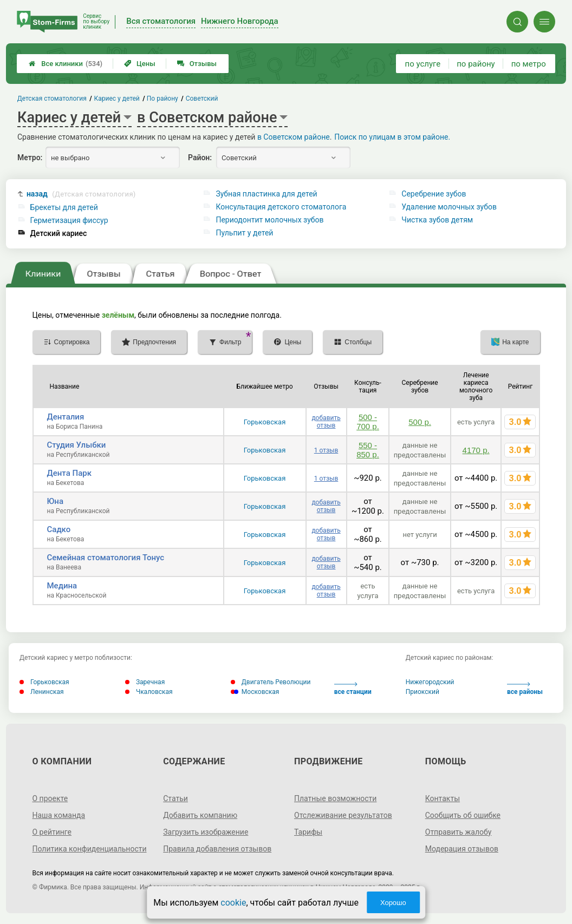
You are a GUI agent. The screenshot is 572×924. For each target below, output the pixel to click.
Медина (62, 586)
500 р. (420, 422)
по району (476, 64)
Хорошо (393, 903)
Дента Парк (69, 473)
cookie (233, 903)
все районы (525, 689)
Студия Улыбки (77, 445)
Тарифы (308, 832)
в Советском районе (294, 137)
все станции (353, 689)
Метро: (30, 158)
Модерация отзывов (462, 849)
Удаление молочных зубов (449, 207)
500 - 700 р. (368, 422)
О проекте (50, 798)
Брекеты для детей (64, 207)
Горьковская (265, 422)
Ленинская (42, 692)
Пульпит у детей (244, 233)
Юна (56, 501)
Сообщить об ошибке (463, 815)
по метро (529, 64)
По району (163, 99)
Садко (59, 529)
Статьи (175, 798)
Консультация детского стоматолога (281, 207)
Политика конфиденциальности (90, 849)
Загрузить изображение (206, 832)
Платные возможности (335, 798)
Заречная (145, 682)
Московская (255, 692)
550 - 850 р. (368, 450)
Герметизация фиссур (69, 220)
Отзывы (197, 64)
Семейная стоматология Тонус (106, 558)
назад (81, 194)
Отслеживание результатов (343, 815)
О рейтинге (52, 832)
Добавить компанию (200, 815)
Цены (140, 64)
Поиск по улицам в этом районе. (392, 137)
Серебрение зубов (434, 194)
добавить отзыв (326, 422)
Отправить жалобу (459, 832)
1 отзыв (326, 450)
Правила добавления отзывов (217, 849)
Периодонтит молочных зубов (269, 220)
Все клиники (66, 64)
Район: (200, 158)
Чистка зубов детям (437, 220)
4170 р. (476, 450)
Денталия (66, 417)
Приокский (422, 692)
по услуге (423, 64)
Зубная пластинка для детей (266, 194)
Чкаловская (149, 692)
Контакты (443, 798)
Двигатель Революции (271, 682)
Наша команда (59, 815)
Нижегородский (430, 682)
